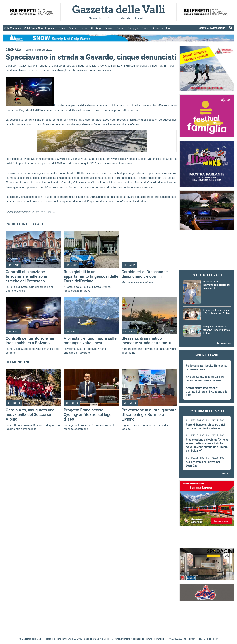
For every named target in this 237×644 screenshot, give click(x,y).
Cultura (121, 28)
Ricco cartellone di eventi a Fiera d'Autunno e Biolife (216, 312)
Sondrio (146, 28)
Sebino (62, 28)
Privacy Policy (195, 639)
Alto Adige (96, 28)
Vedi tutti (226, 473)
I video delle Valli (207, 275)
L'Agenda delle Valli (207, 411)
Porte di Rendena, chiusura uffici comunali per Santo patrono (205, 426)
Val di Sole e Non (33, 28)
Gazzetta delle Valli (207, 607)
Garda (72, 28)
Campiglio (133, 28)
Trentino (83, 28)
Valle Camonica (13, 28)
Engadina (51, 28)
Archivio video (224, 343)
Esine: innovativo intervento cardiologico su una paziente (216, 285)
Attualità (158, 28)
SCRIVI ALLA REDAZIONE (212, 28)
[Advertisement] (207, 241)
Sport (168, 28)
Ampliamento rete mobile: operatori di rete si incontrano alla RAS (207, 391)
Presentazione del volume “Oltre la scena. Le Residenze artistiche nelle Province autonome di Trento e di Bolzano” (207, 445)
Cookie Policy (211, 639)
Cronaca (109, 28)
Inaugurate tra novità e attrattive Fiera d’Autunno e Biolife (217, 330)
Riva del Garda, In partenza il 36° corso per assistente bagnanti (205, 378)
